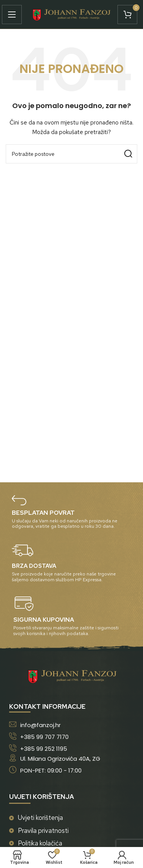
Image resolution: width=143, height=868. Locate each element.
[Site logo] (71, 14)
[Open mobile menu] (14, 15)
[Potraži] (71, 154)
